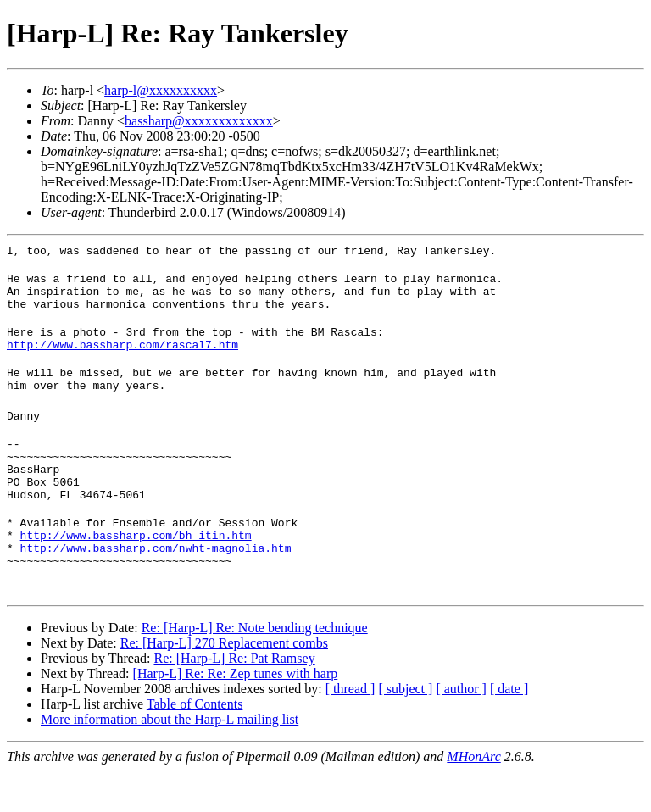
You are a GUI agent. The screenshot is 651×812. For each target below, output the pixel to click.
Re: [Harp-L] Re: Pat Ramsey (234, 699)
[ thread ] (351, 729)
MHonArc (473, 797)
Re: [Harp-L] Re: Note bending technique (255, 668)
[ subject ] (405, 729)
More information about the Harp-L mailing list (170, 760)
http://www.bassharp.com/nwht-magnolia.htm (156, 586)
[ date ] (509, 729)
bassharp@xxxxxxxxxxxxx (199, 121)
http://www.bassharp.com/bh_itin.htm (136, 570)
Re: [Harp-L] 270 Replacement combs (224, 684)
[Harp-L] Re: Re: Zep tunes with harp (236, 714)
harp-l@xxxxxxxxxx (161, 90)
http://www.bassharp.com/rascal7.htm (122, 357)
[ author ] (461, 729)
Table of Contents (195, 745)
